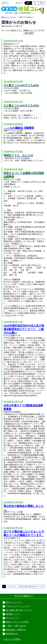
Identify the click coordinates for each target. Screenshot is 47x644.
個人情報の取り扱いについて (19, 610)
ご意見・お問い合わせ (16, 626)
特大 (42, 3)
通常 (28, 3)
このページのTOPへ (12, 639)
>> (39, 586)
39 (25, 586)
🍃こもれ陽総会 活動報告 (19, 128)
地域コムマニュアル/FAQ (17, 622)
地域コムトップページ (9, 17)
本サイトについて (14, 603)
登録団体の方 (12, 634)
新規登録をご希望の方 (16, 630)
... (17, 586)
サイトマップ (12, 618)
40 (30, 586)
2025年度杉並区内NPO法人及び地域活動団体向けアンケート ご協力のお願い (24, 329)
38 (21, 586)
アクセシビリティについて (18, 606)
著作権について (13, 614)
